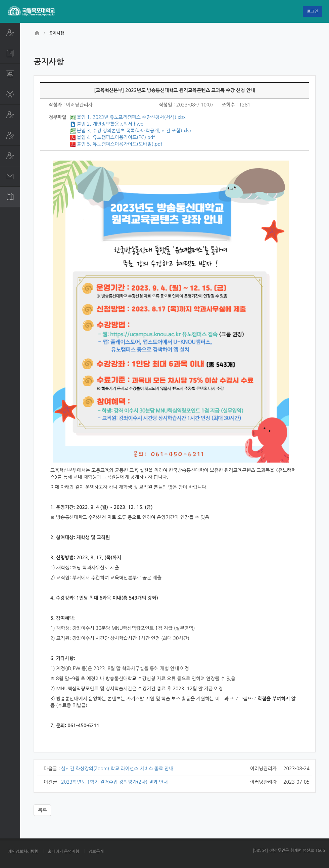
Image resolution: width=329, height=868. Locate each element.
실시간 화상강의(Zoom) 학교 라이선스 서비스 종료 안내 (117, 769)
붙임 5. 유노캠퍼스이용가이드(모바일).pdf (120, 144)
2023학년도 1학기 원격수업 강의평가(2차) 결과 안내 (114, 782)
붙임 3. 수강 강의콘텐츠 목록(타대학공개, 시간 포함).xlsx (134, 131)
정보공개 (96, 852)
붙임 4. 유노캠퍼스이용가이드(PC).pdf (116, 137)
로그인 (313, 11)
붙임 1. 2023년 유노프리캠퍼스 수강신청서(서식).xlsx (131, 117)
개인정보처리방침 (23, 852)
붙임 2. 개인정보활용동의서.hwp (110, 124)
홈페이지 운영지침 (63, 852)
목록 (42, 810)
